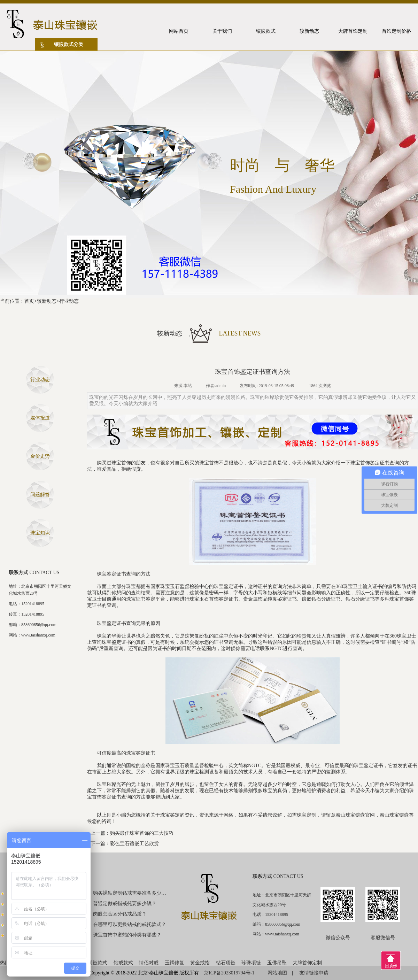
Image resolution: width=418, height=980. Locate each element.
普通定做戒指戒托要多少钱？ (125, 904)
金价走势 (40, 456)
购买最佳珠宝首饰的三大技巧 (142, 833)
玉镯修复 (175, 963)
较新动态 (47, 301)
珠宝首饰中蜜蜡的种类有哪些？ (127, 935)
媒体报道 (40, 418)
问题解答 (40, 495)
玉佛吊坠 (277, 963)
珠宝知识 (40, 533)
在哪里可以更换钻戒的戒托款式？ (130, 924)
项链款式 (98, 963)
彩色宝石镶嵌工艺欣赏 (134, 844)
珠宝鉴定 (170, 815)
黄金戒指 (200, 963)
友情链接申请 (314, 973)
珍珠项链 (251, 963)
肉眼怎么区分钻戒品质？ (120, 914)
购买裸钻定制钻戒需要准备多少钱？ (130, 893)
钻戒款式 (123, 963)
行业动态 (69, 301)
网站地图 (277, 973)
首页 (29, 301)
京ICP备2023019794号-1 (230, 973)
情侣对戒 (149, 963)
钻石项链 (226, 963)
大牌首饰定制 (307, 963)
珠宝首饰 (121, 463)
